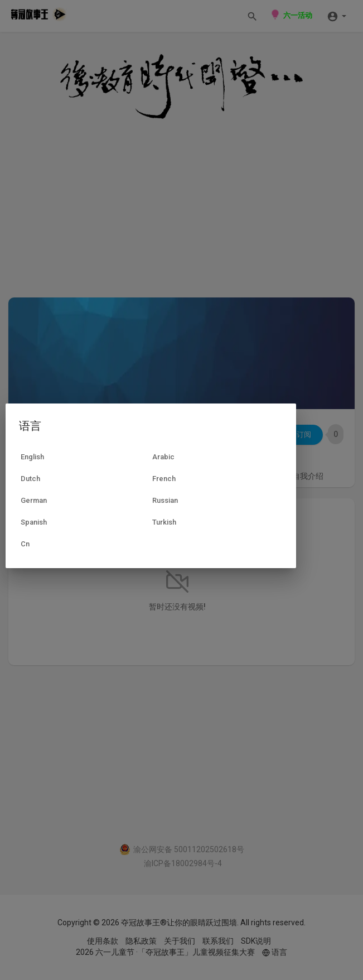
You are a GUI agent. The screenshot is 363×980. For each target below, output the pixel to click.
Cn (25, 544)
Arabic (163, 457)
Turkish (164, 522)
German (34, 500)
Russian (165, 500)
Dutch (30, 479)
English (32, 457)
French (164, 479)
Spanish (34, 522)
